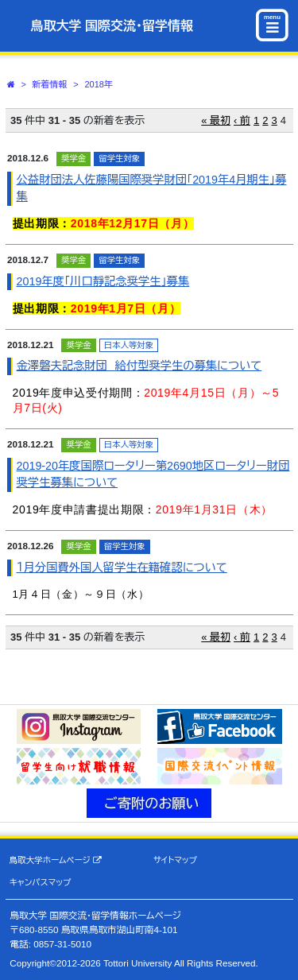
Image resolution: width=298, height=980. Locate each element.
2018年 (98, 84)
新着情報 (50, 84)
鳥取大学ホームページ (56, 860)
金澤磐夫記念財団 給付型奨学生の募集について (139, 366)
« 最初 (216, 120)
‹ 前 (242, 120)
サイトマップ (175, 860)
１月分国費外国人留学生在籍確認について (122, 567)
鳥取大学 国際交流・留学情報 (112, 26)
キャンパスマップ (41, 882)
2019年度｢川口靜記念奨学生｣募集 (103, 281)
